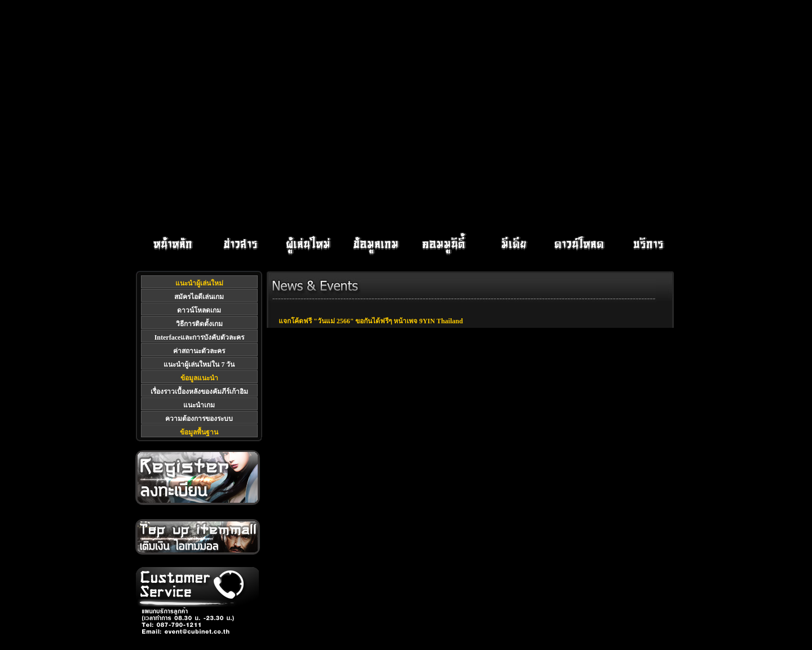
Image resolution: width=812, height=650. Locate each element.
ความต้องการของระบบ (199, 419)
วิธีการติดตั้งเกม (199, 324)
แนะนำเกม (199, 405)
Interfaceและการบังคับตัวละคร (200, 337)
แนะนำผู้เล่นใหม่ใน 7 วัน (199, 364)
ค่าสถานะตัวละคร (199, 351)
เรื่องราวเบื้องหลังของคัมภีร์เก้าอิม (199, 392)
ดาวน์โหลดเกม (199, 310)
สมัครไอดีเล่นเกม (199, 297)
